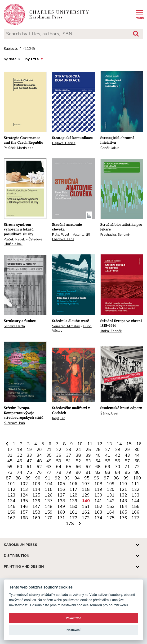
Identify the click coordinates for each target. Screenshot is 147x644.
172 (73, 518)
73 (10, 472)
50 (59, 461)
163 (98, 512)
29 (127, 450)
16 (139, 444)
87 (9, 478)
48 (39, 461)
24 (78, 450)
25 (88, 450)
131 (111, 495)
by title (34, 59)
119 (98, 489)
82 (98, 472)
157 (24, 512)
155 (136, 506)
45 (10, 461)
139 (73, 501)
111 (136, 484)
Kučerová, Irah (14, 423)
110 (123, 484)
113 (24, 489)
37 (69, 455)
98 (116, 478)
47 (29, 461)
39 (88, 455)
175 (111, 518)
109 (111, 484)
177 (136, 518)
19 (29, 450)
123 (11, 495)
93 (67, 478)
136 (36, 501)
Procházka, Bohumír (115, 235)
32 (20, 455)
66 (78, 467)
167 (11, 518)
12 (100, 444)
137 (49, 501)
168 (24, 518)
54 (98, 461)
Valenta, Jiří (81, 235)
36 (59, 455)
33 (29, 455)
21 (49, 450)
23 (69, 450)
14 (119, 444)
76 (39, 472)
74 (20, 472)
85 (127, 472)
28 (118, 450)
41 (108, 455)
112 (11, 489)
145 (11, 506)
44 (137, 455)
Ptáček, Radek (14, 239)
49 (49, 461)
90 (38, 478)
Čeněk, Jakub (110, 148)
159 (49, 512)
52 (78, 461)
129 (86, 495)
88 (18, 478)
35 (49, 455)
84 (118, 472)
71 (127, 467)
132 (123, 495)
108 (98, 484)
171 (61, 518)
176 (123, 518)
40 (98, 455)
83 (108, 472)
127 (61, 495)
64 (59, 467)
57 (127, 461)
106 (73, 484)
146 (24, 506)
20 (39, 450)
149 (61, 506)
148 (49, 506)
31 (10, 455)
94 (77, 478)
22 (59, 450)
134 (11, 501)
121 (123, 489)
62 (39, 467)
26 (98, 450)
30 (137, 450)
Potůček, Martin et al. (20, 148)
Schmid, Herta (14, 326)
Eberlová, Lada (63, 239)
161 (73, 512)
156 (11, 512)
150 (73, 506)
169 (36, 518)
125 (36, 495)
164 (111, 512)
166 (136, 512)
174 (98, 518)
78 (59, 472)
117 (73, 489)
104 (49, 484)
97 (107, 478)
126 (49, 495)
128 (73, 495)
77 (49, 472)
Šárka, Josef (109, 413)
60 (20, 467)
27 (108, 450)
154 (123, 506)
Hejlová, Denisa (64, 143)
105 (61, 484)
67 (88, 467)
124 (24, 495)
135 (24, 501)
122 (136, 489)
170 (49, 518)
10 (80, 444)
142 (111, 501)
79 (69, 472)
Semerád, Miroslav (66, 326)
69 (108, 467)
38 (78, 455)
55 (108, 461)
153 (111, 506)
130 (98, 495)
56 (118, 461)
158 (36, 512)
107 (86, 484)
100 (137, 478)
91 (48, 478)
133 (136, 495)
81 (88, 472)
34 (39, 455)
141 (98, 501)
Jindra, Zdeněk (111, 331)
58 (137, 461)
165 (123, 512)
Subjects (11, 49)
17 (10, 450)
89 (28, 478)
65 (69, 467)
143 (123, 501)
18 (20, 450)
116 (61, 489)
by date (12, 59)
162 (86, 512)
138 (61, 501)
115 (49, 489)
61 (29, 467)
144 (136, 501)
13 (109, 444)
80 (78, 472)
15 (129, 444)
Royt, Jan (59, 418)
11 (90, 444)
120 (111, 489)
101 (11, 484)
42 (118, 455)
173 (86, 518)
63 (49, 467)
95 (87, 478)
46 (20, 461)
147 (36, 506)
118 (86, 489)
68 (98, 467)
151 (86, 506)
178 (70, 524)
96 (97, 478)
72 (137, 467)
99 (126, 478)
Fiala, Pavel (61, 235)
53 (88, 461)
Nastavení (73, 630)
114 (36, 489)
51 (69, 461)
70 (118, 467)
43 (127, 455)
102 (24, 484)
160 (61, 512)
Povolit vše (73, 618)
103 (36, 484)
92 (58, 478)
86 (137, 472)
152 (98, 506)
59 (10, 467)
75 (29, 472)
